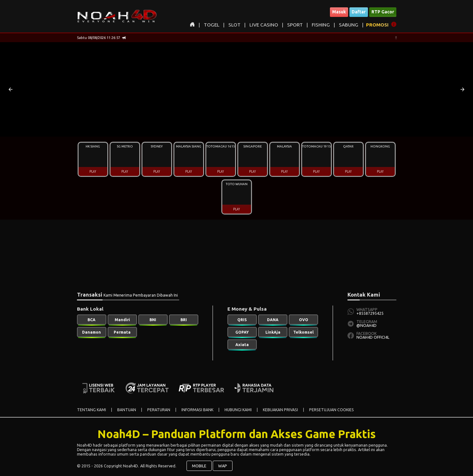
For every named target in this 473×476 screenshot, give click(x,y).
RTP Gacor (383, 12)
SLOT (234, 25)
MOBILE (199, 466)
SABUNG (349, 25)
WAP (223, 466)
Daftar (359, 12)
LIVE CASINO (264, 25)
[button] (11, 89)
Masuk (339, 12)
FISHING (321, 25)
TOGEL (212, 25)
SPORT (295, 25)
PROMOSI (377, 25)
